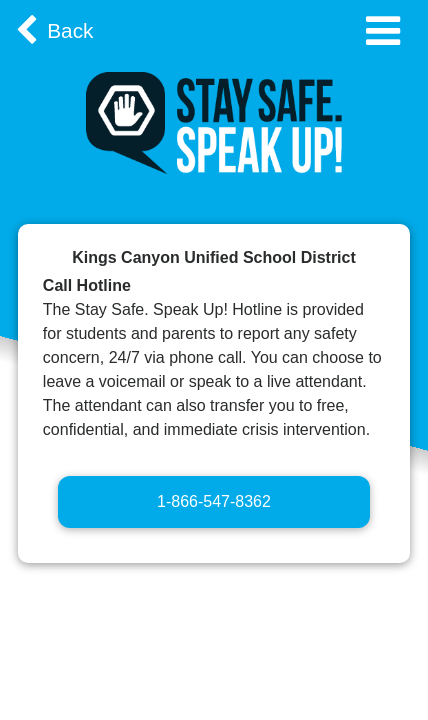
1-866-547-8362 (214, 501)
